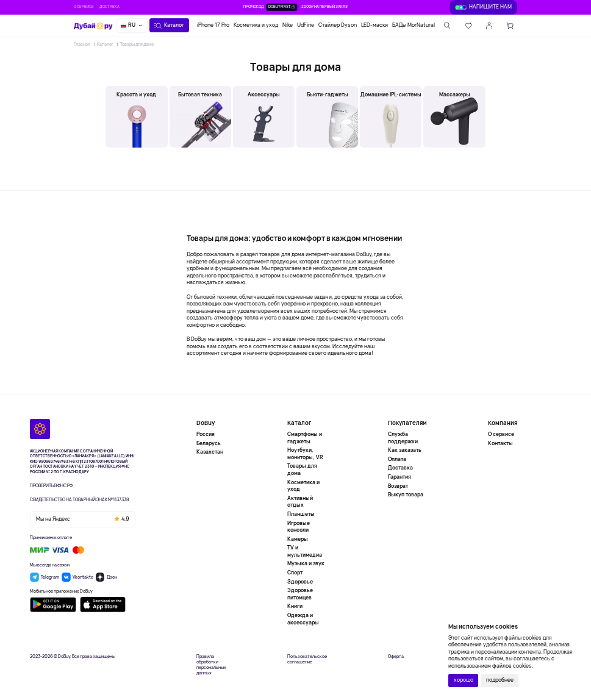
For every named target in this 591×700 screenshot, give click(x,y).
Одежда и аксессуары (303, 619)
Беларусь (209, 443)
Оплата (397, 459)
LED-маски (374, 25)
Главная (82, 44)
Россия (206, 434)
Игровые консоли (299, 527)
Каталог (105, 44)
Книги (295, 606)
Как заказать (405, 450)
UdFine (306, 25)
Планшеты (301, 514)
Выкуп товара (406, 495)
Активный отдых (300, 502)
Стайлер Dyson (338, 25)
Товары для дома (137, 44)
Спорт (295, 573)
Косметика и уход (256, 25)
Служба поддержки (403, 438)
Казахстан (210, 452)
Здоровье (300, 582)
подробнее (500, 680)
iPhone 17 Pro (213, 25)
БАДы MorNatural (414, 25)
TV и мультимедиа (305, 551)
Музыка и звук (306, 563)
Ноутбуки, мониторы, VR (305, 454)
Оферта (396, 656)
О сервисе (84, 7)
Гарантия (399, 477)
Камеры (298, 539)
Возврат (398, 486)
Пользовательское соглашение (307, 659)
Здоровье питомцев (300, 594)
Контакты (500, 443)
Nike (288, 25)
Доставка (109, 7)
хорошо (464, 680)
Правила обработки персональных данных (211, 665)
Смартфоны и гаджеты (305, 438)
